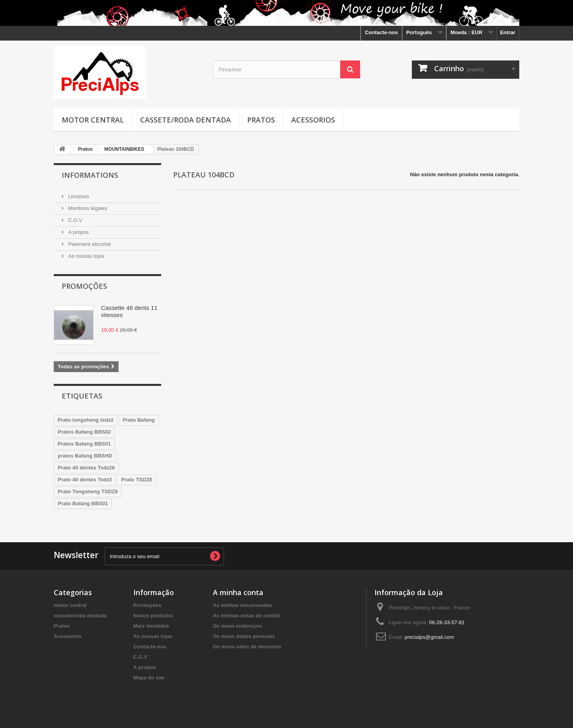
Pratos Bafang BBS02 (84, 432)
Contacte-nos (381, 32)
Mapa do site (149, 678)
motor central (93, 120)
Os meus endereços (238, 626)
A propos (78, 232)
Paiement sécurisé (89, 244)
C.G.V (75, 220)
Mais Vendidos (151, 626)
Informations (90, 175)
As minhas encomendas (243, 605)
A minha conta (238, 592)
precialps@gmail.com (429, 637)
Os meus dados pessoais (244, 636)
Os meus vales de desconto (247, 647)
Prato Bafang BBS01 (83, 503)
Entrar (508, 32)
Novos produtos (153, 616)
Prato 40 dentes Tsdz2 (85, 480)
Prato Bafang (139, 420)
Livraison (78, 196)
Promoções (84, 286)
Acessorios (313, 120)
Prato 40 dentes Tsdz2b (86, 468)
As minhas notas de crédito (247, 616)
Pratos (261, 120)
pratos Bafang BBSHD (85, 456)
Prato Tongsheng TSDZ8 (88, 491)
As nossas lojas (86, 256)
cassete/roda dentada (185, 120)
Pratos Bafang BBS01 (84, 444)
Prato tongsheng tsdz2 (86, 420)
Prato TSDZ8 (136, 480)
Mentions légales (87, 208)
